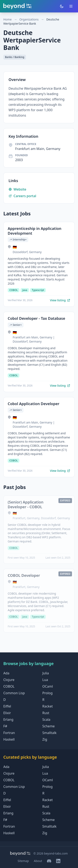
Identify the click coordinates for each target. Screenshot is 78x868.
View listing (60, 300)
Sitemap (23, 861)
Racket (48, 706)
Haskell (9, 739)
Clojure (9, 680)
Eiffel (7, 706)
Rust (46, 713)
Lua (45, 680)
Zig (45, 739)
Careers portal (22, 196)
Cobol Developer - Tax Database (36, 318)
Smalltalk (50, 733)
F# (5, 726)
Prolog (48, 693)
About (38, 861)
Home (7, 19)
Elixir (7, 713)
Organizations (29, 19)
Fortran (9, 733)
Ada (6, 673)
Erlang (8, 720)
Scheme (49, 726)
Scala (46, 720)
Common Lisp (14, 693)
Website (17, 189)
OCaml (48, 686)
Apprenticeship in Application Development (35, 231)
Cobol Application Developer (33, 404)
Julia (46, 673)
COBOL (9, 686)
